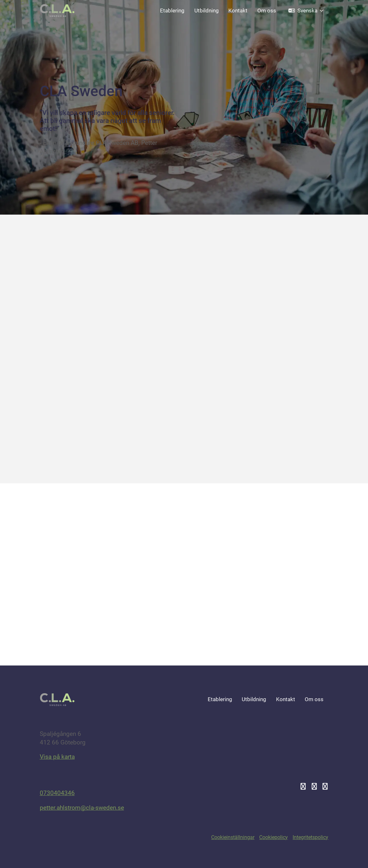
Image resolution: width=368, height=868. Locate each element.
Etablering (172, 11)
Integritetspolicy (310, 837)
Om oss (267, 11)
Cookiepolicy (274, 837)
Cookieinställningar (233, 837)
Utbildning (207, 11)
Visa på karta (57, 757)
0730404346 (57, 793)
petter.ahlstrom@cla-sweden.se (82, 808)
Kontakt (238, 11)
